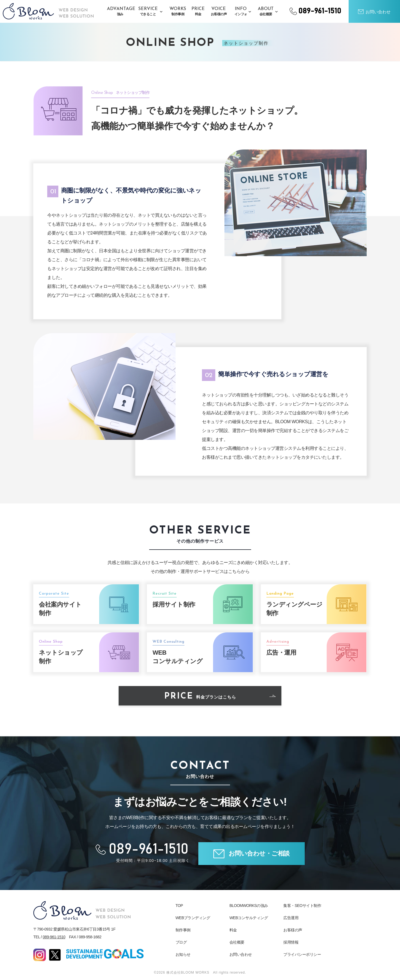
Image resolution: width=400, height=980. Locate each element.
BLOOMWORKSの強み (249, 906)
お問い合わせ (241, 954)
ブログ (181, 942)
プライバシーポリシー (302, 954)
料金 (233, 930)
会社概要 (237, 942)
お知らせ (183, 954)
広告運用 (291, 918)
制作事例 (183, 930)
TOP (179, 906)
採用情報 (291, 942)
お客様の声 (293, 930)
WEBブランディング (193, 918)
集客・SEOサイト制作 (302, 906)
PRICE (220, 696)
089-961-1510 (54, 937)
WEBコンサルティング (249, 918)
